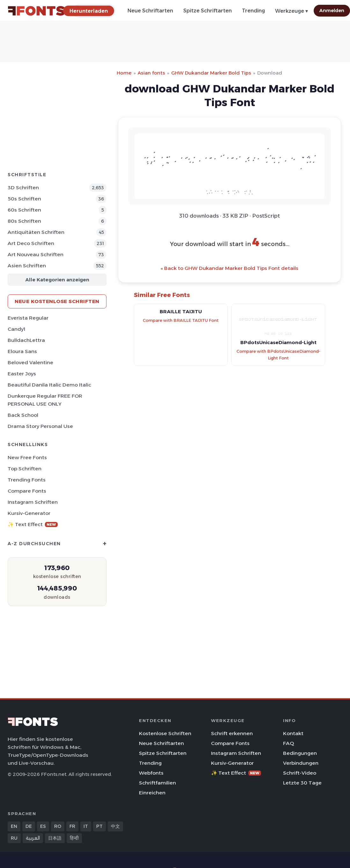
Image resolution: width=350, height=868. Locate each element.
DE (29, 826)
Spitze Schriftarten (208, 11)
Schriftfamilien (157, 783)
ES (43, 826)
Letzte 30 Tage (302, 783)
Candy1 (16, 329)
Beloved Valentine (30, 362)
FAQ (288, 743)
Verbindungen (301, 763)
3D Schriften (23, 188)
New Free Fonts (27, 457)
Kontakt (293, 733)
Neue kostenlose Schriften (57, 301)
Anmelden (332, 11)
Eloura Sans (22, 351)
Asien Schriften (27, 266)
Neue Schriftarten (150, 11)
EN (14, 826)
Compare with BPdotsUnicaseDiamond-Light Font (278, 355)
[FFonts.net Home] (36, 11)
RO (58, 826)
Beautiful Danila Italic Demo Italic (49, 385)
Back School (23, 415)
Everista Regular (28, 318)
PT (99, 826)
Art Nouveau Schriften (36, 254)
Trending (253, 11)
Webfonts (151, 773)
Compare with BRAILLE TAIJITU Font (181, 320)
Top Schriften (25, 469)
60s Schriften (24, 210)
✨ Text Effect (33, 524)
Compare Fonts (27, 491)
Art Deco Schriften (31, 243)
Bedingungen (300, 753)
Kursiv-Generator (29, 513)
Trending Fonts (27, 480)
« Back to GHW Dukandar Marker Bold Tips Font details (230, 268)
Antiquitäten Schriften (36, 232)
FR (72, 826)
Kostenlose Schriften (165, 733)
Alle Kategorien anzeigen (57, 280)
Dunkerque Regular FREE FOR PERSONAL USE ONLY (45, 400)
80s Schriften (24, 221)
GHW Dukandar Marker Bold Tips (211, 73)
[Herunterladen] (89, 11)
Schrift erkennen (232, 733)
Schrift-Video (300, 773)
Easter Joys (22, 374)
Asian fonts (151, 73)
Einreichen (152, 793)
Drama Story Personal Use (40, 426)
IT (86, 826)
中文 (115, 826)
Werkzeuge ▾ (292, 11)
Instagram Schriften (33, 502)
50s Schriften (24, 199)
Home (124, 73)
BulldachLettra (26, 340)
